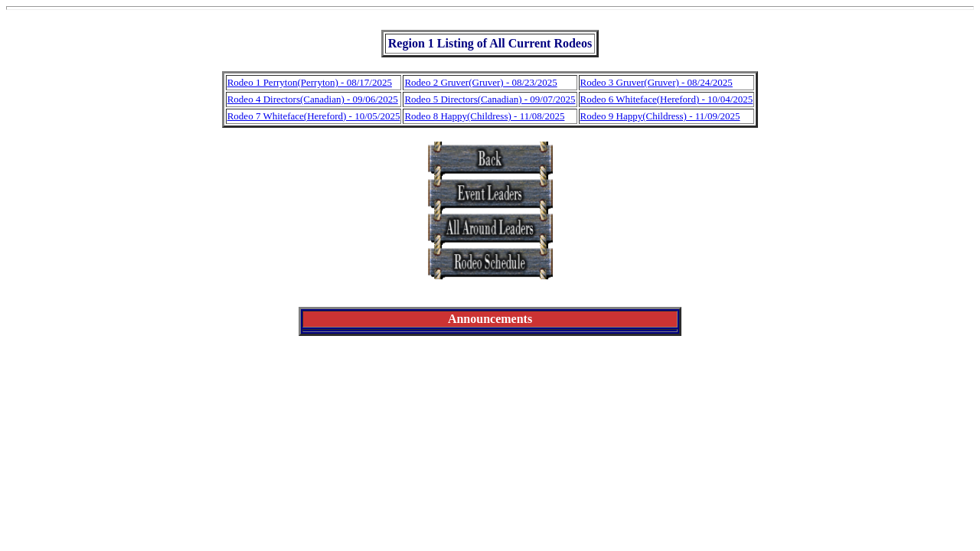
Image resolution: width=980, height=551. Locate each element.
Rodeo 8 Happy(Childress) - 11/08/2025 (484, 116)
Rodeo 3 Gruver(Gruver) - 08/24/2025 (657, 82)
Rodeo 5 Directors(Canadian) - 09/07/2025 (490, 99)
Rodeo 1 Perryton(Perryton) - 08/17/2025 (310, 82)
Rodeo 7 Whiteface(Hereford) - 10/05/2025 (314, 116)
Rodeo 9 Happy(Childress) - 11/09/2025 (660, 116)
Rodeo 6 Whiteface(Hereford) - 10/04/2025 (667, 99)
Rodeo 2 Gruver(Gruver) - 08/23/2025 (480, 82)
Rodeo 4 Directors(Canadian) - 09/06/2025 (313, 99)
